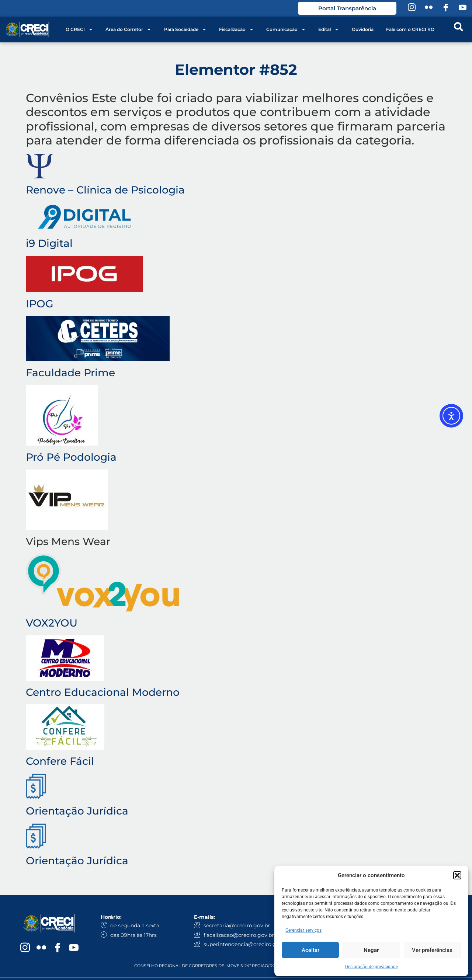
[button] (457, 875)
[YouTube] (462, 8)
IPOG (40, 304)
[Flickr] (428, 8)
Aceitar (310, 950)
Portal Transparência (347, 8)
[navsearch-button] (458, 29)
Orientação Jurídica (77, 811)
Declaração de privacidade (372, 967)
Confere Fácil (60, 761)
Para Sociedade (185, 29)
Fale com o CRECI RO (410, 29)
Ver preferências (432, 950)
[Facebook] (445, 8)
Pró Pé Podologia (71, 457)
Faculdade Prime (70, 373)
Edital (329, 29)
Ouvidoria (363, 29)
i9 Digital (49, 243)
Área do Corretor (128, 29)
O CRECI (79, 29)
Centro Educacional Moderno (103, 692)
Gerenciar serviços (303, 930)
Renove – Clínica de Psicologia (105, 190)
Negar (371, 950)
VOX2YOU (52, 623)
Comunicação (286, 29)
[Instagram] (412, 8)
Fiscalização (236, 29)
